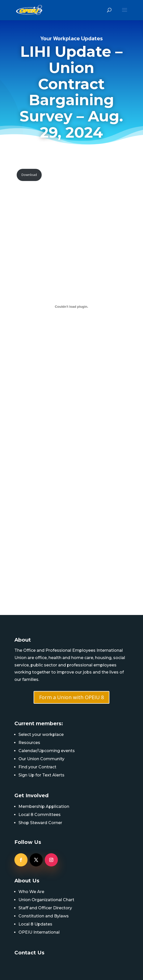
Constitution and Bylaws (44, 916)
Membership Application (44, 806)
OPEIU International (39, 932)
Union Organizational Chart (46, 900)
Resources (29, 743)
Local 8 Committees (40, 815)
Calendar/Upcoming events (47, 751)
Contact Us (29, 953)
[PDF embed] (72, 307)
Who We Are (31, 892)
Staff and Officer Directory (45, 908)
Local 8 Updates (35, 924)
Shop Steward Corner (40, 823)
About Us (27, 881)
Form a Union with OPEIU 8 (71, 697)
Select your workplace (41, 734)
